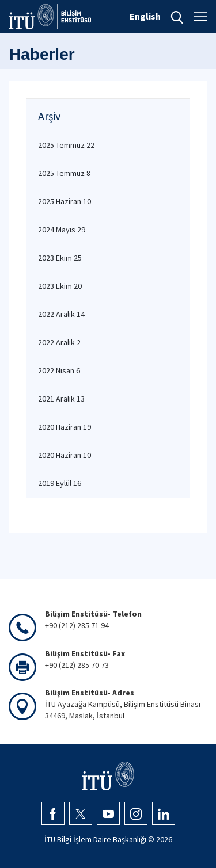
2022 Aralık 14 (61, 314)
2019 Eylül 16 (60, 483)
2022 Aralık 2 (59, 342)
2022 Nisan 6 (59, 370)
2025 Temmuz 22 (66, 145)
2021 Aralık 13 (61, 399)
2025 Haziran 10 (65, 201)
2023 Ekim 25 (60, 258)
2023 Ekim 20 (60, 286)
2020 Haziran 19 (65, 427)
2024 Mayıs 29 (62, 230)
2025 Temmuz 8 (64, 173)
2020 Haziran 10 (65, 455)
